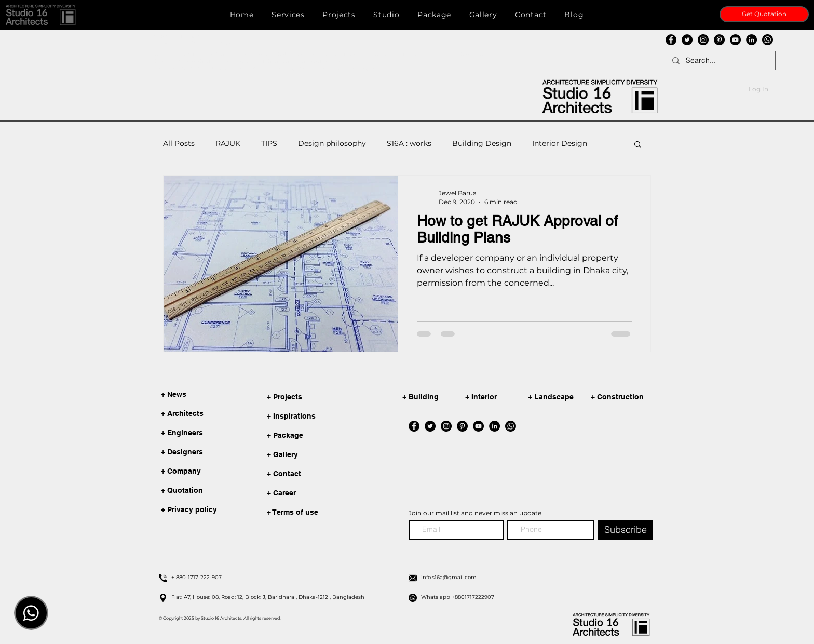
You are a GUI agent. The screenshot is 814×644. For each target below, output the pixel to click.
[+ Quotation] (185, 491)
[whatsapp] (768, 40)
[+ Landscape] (561, 397)
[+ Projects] (318, 398)
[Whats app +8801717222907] (534, 597)
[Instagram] (703, 40)
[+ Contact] (318, 474)
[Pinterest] (719, 40)
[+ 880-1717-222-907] (284, 578)
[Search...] (720, 61)
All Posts (179, 143)
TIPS (269, 143)
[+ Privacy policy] (189, 510)
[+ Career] (318, 494)
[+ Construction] (624, 397)
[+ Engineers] (185, 433)
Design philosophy (332, 143)
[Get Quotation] (764, 14)
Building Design (482, 143)
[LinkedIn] (751, 40)
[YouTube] (735, 40)
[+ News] (185, 395)
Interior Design (560, 143)
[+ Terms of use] (318, 513)
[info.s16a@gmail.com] (534, 578)
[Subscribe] (626, 530)
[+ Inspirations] (318, 417)
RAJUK (228, 143)
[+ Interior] (498, 397)
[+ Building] (436, 397)
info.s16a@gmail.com (181, 54)
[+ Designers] (185, 452)
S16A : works (409, 143)
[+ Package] (318, 436)
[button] (41, 15)
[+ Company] (185, 472)
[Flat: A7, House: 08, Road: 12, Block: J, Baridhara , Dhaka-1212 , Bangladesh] (284, 597)
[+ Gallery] (318, 455)
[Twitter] (687, 40)
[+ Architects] (185, 414)
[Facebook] (671, 40)
